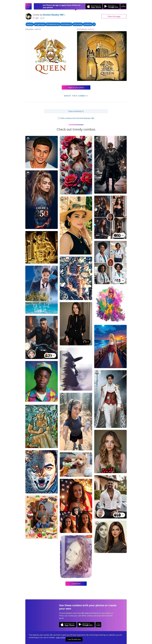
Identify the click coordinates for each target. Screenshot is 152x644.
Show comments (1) (76, 111)
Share (114, 16)
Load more (76, 584)
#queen (30, 24)
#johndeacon (66, 24)
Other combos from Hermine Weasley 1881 (76, 118)
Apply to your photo (76, 87)
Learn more (61, 637)
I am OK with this (74, 639)
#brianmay (78, 24)
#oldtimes (88, 24)
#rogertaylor (40, 24)
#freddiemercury (53, 24)
